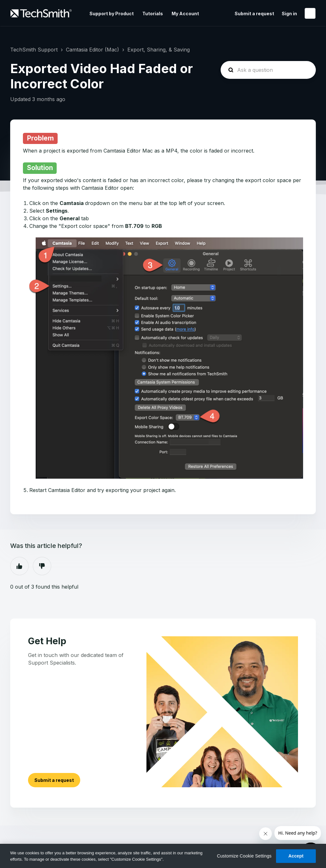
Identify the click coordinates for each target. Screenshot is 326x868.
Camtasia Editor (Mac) (92, 50)
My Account (185, 14)
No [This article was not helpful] (42, 566)
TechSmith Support (34, 50)
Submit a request (254, 14)
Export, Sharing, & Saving (159, 50)
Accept (296, 856)
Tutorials (153, 14)
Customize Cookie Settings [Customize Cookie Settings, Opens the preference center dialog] (244, 856)
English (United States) (310, 13)
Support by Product (112, 14)
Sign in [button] (289, 14)
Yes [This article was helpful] (19, 566)
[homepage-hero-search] (268, 70)
